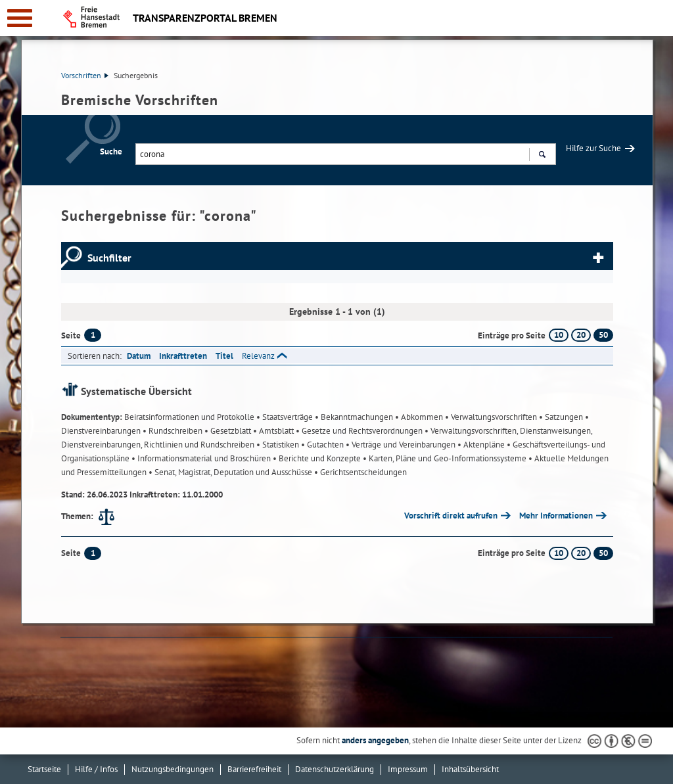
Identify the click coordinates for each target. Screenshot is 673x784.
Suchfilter (109, 258)
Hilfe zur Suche (593, 148)
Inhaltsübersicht (470, 769)
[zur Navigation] (20, 18)
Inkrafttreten (183, 356)
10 (559, 335)
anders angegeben (375, 740)
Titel (224, 356)
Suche (111, 151)
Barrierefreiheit (254, 769)
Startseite (44, 769)
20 (581, 335)
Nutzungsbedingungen (173, 769)
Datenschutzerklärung (335, 769)
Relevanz (258, 356)
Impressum (408, 769)
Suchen (542, 156)
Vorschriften (85, 75)
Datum (139, 356)
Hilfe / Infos (96, 769)
